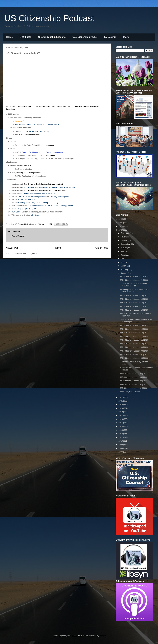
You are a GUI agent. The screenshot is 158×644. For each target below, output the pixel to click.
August (124, 248)
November (125, 237)
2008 (121, 448)
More (126, 37)
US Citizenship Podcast (49, 18)
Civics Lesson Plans (27, 199)
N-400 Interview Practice (21, 165)
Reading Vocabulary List (28, 203)
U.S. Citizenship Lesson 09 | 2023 (134, 347)
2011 (121, 437)
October (124, 240)
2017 (121, 415)
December (125, 233)
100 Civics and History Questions (32, 196)
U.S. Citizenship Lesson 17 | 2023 (134, 306)
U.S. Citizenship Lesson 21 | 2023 (134, 280)
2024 (121, 226)
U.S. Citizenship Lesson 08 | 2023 (134, 351)
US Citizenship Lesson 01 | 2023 (134, 388)
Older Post (102, 248)
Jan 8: (27, 184)
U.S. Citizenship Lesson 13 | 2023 (134, 333)
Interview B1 (20, 121)
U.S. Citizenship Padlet (85, 37)
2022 (121, 397)
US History (35, 215)
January (124, 273)
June (123, 255)
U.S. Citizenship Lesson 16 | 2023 (134, 310)
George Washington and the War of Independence (43, 152)
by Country (110, 37)
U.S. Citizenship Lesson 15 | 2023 (134, 325)
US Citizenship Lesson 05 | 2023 (134, 374)
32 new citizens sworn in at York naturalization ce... (133, 285)
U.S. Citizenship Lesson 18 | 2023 (134, 303)
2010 (121, 441)
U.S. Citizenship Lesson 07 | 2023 (134, 354)
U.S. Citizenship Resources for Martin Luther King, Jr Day (49, 187)
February (125, 270)
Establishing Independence (43, 145)
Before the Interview (34, 131)
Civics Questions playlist (60, 196)
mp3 (49, 131)
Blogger (103, 636)
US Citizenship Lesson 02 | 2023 (134, 384)
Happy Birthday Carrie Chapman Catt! (47, 184)
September (126, 244)
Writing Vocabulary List (52, 203)
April (123, 262)
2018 (121, 412)
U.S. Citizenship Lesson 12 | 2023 (134, 336)
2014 (121, 426)
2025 (121, 223)
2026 (121, 219)
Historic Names (50, 155)
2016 (121, 419)
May (123, 259)
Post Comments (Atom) (27, 254)
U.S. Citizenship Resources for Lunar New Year (45, 190)
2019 (121, 408)
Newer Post (12, 248)
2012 (121, 434)
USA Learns (16, 212)
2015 (121, 423)
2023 (121, 230)
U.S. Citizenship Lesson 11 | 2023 (134, 340)
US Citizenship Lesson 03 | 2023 (134, 381)
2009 (121, 445)
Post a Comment (18, 236)
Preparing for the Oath (27, 209)
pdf (73, 158)
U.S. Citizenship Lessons (52, 37)
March (124, 266)
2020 (121, 404)
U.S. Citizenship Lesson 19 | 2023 (134, 299)
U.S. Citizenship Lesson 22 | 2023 (134, 276)
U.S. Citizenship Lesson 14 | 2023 (134, 329)
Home (9, 37)
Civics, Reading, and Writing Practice (26, 173)
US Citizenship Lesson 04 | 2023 (134, 377)
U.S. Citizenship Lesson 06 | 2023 (134, 358)
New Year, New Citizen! (130, 392)
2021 (121, 401)
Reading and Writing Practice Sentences (40, 193)
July (123, 251)
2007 (121, 452)
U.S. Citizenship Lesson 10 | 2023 (134, 344)
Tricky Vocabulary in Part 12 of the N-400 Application (51, 206)
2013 (121, 430)
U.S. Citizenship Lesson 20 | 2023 (134, 295)
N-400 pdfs (25, 37)
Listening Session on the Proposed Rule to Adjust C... (135, 291)
